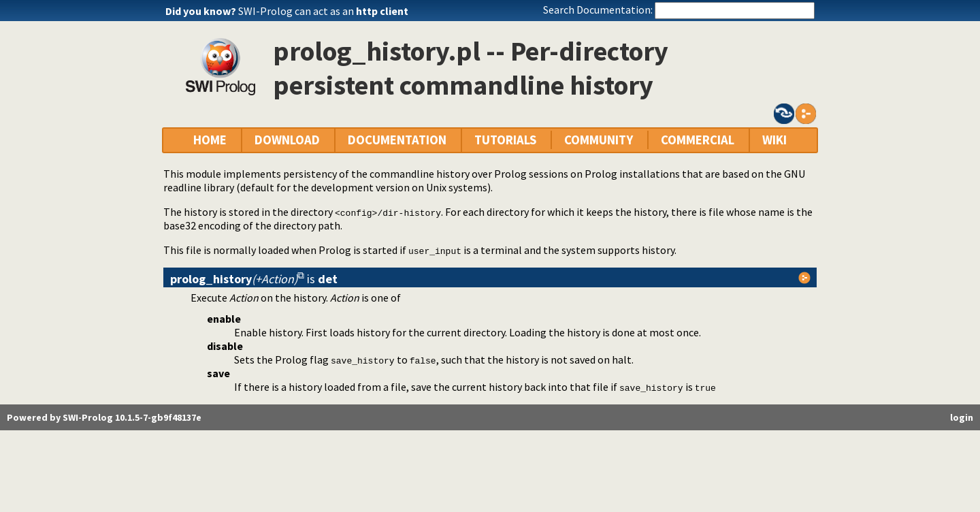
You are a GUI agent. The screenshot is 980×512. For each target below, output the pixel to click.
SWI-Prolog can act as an (323, 11)
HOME (210, 140)
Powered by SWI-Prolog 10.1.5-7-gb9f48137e (104, 417)
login (962, 417)
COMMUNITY (599, 140)
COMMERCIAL (698, 140)
